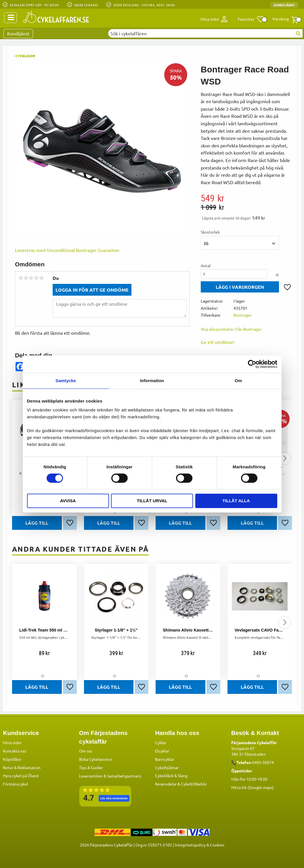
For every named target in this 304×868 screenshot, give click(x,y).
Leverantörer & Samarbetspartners (110, 775)
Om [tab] (238, 381)
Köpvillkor (12, 759)
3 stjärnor (31, 278)
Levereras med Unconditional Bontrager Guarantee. (68, 250)
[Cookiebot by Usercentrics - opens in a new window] (252, 364)
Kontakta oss (15, 750)
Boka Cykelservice (95, 759)
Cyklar (161, 742)
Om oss (86, 750)
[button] (251, 19)
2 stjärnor (26, 278)
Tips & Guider (91, 767)
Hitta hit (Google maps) (253, 787)
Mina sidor (12, 742)
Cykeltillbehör (194, 784)
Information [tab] (152, 381)
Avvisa (68, 501)
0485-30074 (263, 762)
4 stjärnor (36, 278)
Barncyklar (165, 759)
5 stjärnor (41, 278)
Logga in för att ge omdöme (92, 290)
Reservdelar (166, 784)
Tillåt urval (152, 501)
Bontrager (243, 315)
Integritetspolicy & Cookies (200, 844)
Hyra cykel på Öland (21, 775)
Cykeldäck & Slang (171, 775)
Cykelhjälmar (167, 767)
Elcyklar (162, 750)
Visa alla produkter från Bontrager (231, 329)
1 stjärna (21, 278)
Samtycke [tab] (66, 381)
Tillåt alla (236, 501)
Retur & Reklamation (22, 767)
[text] (246, 198)
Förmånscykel (15, 784)
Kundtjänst (284, 5)
